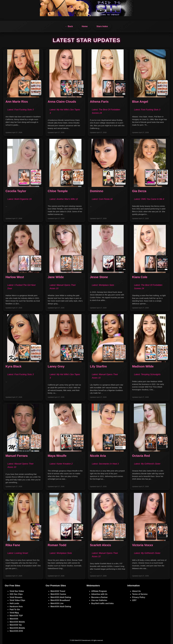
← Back (69, 26)
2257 (134, 600)
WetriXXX (14, 619)
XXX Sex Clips (16, 594)
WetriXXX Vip (16, 625)
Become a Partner (99, 597)
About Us (136, 591)
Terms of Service (140, 594)
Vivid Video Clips (17, 600)
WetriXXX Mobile (17, 622)
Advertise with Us (99, 594)
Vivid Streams (16, 597)
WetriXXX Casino (58, 594)
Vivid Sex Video (17, 591)
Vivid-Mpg (14, 613)
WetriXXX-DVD (16, 631)
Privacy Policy (139, 597)
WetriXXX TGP (16, 616)
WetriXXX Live (57, 603)
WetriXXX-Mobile (17, 628)
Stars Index (102, 26)
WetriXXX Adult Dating (61, 597)
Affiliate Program (99, 591)
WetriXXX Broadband (60, 600)
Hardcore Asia (16, 607)
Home (85, 26)
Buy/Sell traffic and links (102, 603)
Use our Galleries (99, 600)
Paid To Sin (15, 610)
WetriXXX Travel (58, 591)
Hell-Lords (14, 603)
